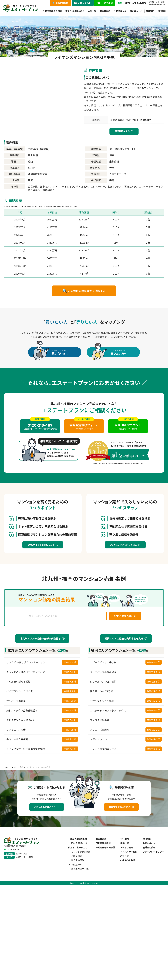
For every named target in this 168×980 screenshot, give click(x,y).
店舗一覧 (92, 11)
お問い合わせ (149, 843)
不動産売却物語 (103, 843)
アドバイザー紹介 (129, 852)
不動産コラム (120, 11)
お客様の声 (105, 11)
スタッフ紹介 (127, 847)
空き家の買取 (78, 860)
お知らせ (125, 856)
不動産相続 (77, 856)
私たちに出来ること (75, 11)
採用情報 (162, 11)
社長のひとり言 (128, 860)
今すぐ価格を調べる (125, 616)
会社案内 (150, 11)
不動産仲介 (77, 864)
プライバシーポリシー (153, 852)
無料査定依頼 (149, 847)
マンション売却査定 (81, 852)
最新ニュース (136, 11)
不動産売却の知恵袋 (105, 847)
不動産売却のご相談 (52, 11)
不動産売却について (81, 843)
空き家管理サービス (81, 869)
